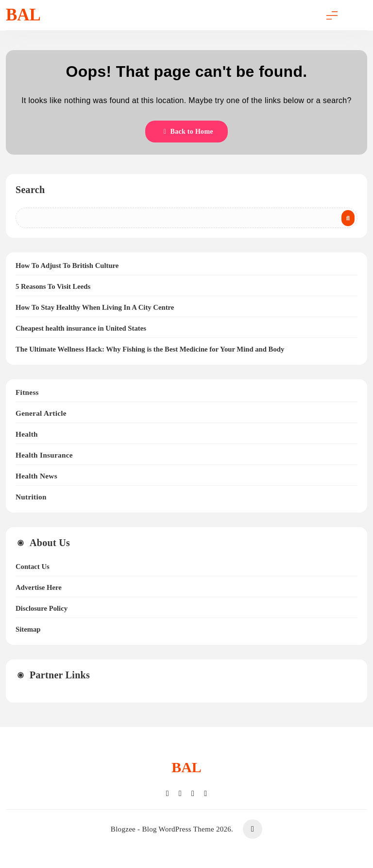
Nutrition (31, 497)
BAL (23, 15)
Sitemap (28, 629)
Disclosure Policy (42, 608)
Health (27, 434)
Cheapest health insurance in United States (81, 328)
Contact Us (33, 567)
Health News (36, 476)
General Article (41, 413)
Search (30, 190)
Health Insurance (44, 455)
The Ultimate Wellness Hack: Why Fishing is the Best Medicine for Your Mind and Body (150, 349)
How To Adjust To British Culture (67, 266)
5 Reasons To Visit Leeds (53, 286)
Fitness (27, 392)
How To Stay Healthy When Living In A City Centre (95, 307)
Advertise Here (39, 587)
